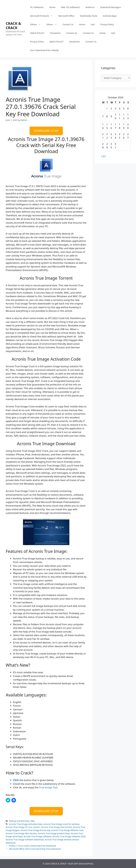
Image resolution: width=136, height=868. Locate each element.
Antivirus (90, 7)
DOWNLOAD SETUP (46, 131)
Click (16, 780)
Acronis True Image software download (25, 840)
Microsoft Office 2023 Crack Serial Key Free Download (35, 849)
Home (52, 7)
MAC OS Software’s (70, 7)
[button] (20, 78)
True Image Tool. (48, 787)
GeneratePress (86, 864)
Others (37, 24)
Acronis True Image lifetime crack (67, 830)
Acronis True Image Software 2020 (69, 836)
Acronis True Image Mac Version (21, 833)
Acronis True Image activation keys (26, 824)
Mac (33, 821)
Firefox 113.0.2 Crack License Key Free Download (32, 846)
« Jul (103, 156)
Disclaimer (55, 33)
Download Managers (111, 7)
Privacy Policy (107, 24)
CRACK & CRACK (13, 26)
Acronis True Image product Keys (54, 833)
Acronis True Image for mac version (23, 827)
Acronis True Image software (37, 836)
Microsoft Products (43, 16)
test (93, 24)
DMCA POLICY (37, 33)
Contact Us (68, 24)
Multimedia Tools (89, 16)
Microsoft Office (66, 16)
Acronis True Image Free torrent (57, 827)
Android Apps (110, 16)
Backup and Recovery (19, 821)
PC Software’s (37, 7)
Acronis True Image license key (35, 830)
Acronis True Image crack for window (62, 824)
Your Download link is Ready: (45, 50)
